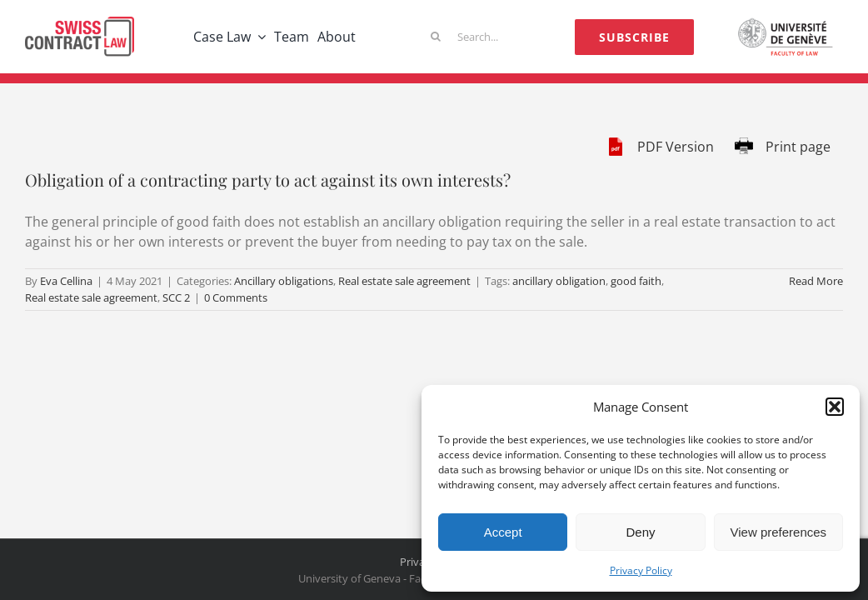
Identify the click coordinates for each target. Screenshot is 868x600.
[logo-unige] (788, 23)
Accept (503, 532)
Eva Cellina (66, 281)
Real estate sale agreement (404, 281)
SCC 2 (176, 297)
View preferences (779, 532)
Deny (640, 532)
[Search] (436, 37)
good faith (636, 281)
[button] (835, 407)
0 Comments (236, 297)
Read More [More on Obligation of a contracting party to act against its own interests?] (816, 281)
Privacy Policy (641, 570)
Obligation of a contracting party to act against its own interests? (268, 180)
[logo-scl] (80, 23)
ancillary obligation (559, 281)
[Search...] (469, 37)
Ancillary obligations (284, 281)
